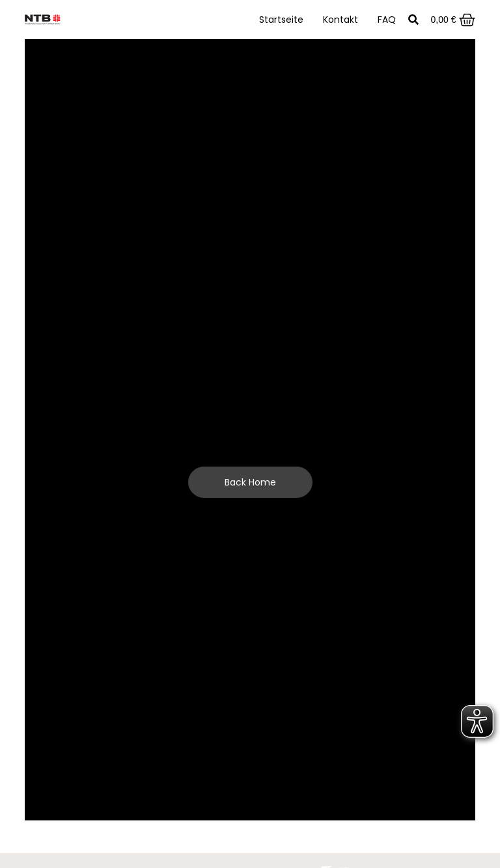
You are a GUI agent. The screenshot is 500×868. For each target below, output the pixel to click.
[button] (413, 20)
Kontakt (340, 20)
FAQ (387, 20)
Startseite (281, 20)
